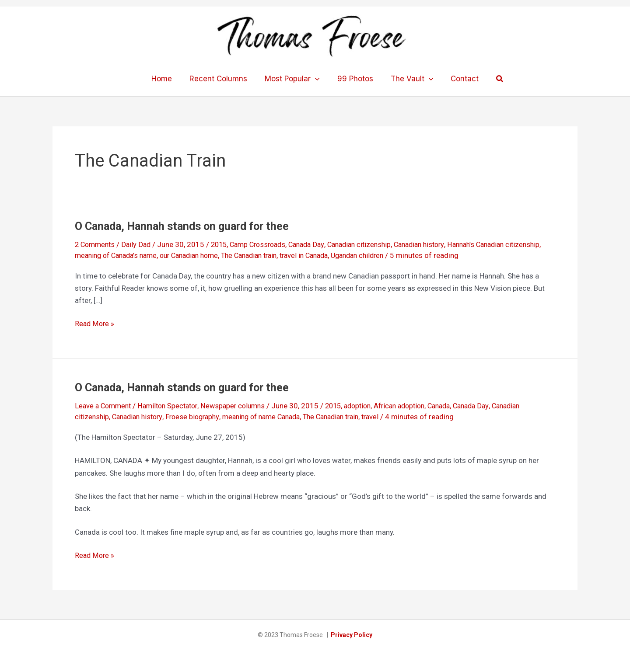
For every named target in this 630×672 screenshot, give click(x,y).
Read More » (95, 324)
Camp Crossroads (266, 244)
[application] (316, 79)
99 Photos (354, 79)
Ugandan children (421, 255)
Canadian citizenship (374, 244)
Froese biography (199, 417)
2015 (224, 244)
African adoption (415, 406)
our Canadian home (237, 255)
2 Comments (96, 244)
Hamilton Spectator (173, 406)
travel (392, 417)
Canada (458, 406)
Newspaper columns (241, 406)
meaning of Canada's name (158, 255)
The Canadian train (303, 255)
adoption (370, 406)
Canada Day (318, 244)
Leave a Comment (105, 406)
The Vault (408, 79)
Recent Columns (222, 79)
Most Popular (293, 79)
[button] (492, 79)
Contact (458, 79)
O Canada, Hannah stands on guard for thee (186, 226)
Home (168, 79)
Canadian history (439, 244)
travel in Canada (363, 255)
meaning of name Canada (273, 417)
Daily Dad (140, 244)
